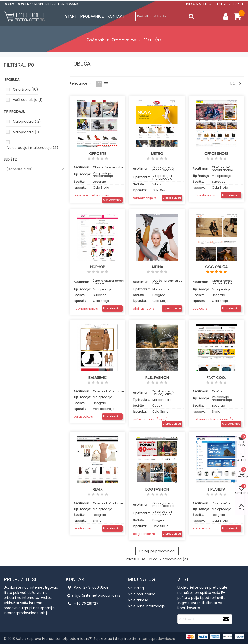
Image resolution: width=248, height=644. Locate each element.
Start (71, 16)
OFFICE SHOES (216, 154)
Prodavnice (92, 16)
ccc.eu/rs (200, 309)
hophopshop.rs (86, 309)
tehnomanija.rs (145, 198)
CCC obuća (216, 267)
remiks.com (83, 528)
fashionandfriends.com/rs (213, 419)
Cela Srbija (25, 89)
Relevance (82, 83)
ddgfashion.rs (144, 534)
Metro (157, 154)
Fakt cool (216, 378)
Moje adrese (138, 600)
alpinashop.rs (144, 309)
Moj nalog (136, 588)
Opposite (98, 154)
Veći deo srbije (28, 100)
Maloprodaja (27, 121)
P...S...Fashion (157, 378)
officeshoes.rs (204, 195)
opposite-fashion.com (91, 195)
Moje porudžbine (141, 594)
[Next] (240, 84)
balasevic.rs (83, 417)
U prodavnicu (112, 200)
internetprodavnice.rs (157, 639)
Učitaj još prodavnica (157, 551)
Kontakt (116, 16)
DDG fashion (157, 489)
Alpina (157, 267)
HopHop (98, 267)
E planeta (217, 489)
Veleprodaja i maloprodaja (33, 148)
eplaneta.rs (202, 528)
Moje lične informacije (146, 606)
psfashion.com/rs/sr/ (150, 419)
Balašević (98, 378)
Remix (98, 489)
